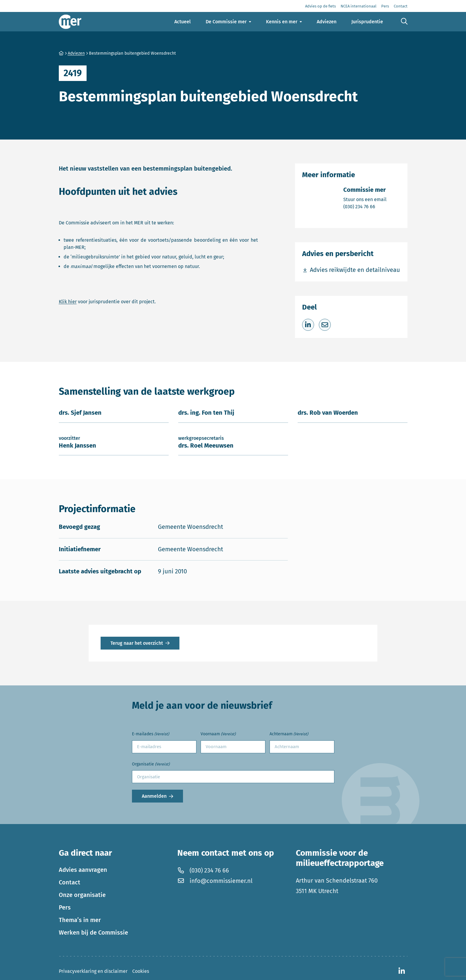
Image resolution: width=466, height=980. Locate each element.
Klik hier (68, 302)
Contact (70, 882)
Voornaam (218, 734)
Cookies (141, 971)
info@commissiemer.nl (215, 881)
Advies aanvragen (83, 870)
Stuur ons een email (365, 199)
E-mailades (150, 734)
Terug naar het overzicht (137, 643)
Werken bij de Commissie (93, 932)
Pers (65, 907)
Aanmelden (154, 796)
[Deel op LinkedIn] (308, 325)
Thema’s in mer (80, 920)
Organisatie (151, 764)
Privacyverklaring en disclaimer (93, 971)
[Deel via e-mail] (325, 325)
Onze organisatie (82, 895)
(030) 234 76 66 (365, 206)
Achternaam (289, 734)
